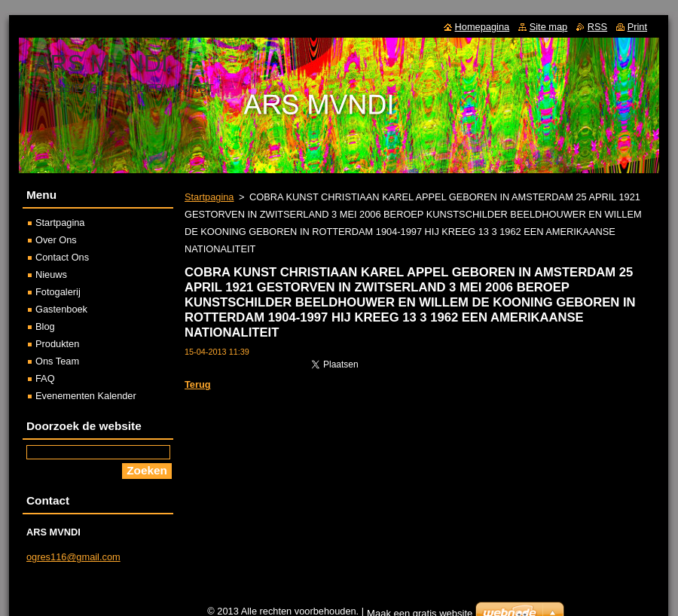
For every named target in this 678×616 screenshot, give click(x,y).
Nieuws (51, 274)
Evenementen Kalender (86, 396)
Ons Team (57, 361)
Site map (549, 27)
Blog (45, 326)
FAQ (45, 378)
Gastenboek (61, 309)
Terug (198, 384)
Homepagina (483, 27)
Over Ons (56, 240)
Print (637, 27)
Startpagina (209, 197)
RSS (597, 27)
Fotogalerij (58, 292)
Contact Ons (62, 257)
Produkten (57, 344)
